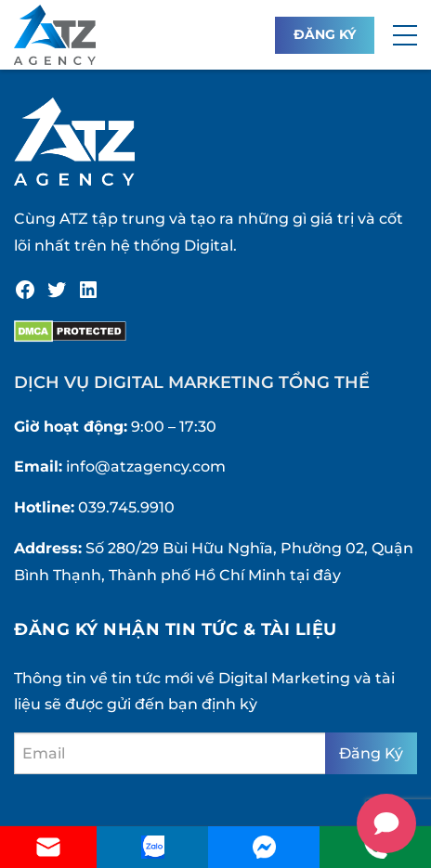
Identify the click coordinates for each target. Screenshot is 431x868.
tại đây (315, 575)
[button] (405, 35)
